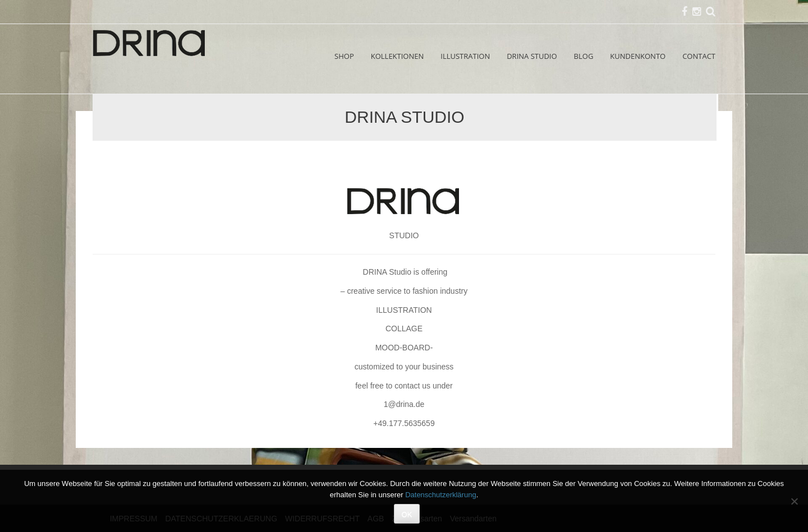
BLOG (584, 56)
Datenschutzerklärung (440, 495)
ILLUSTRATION (465, 56)
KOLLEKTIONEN (398, 56)
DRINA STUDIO (532, 56)
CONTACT (699, 56)
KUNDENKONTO (638, 56)
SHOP (344, 56)
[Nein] (794, 501)
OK (407, 514)
